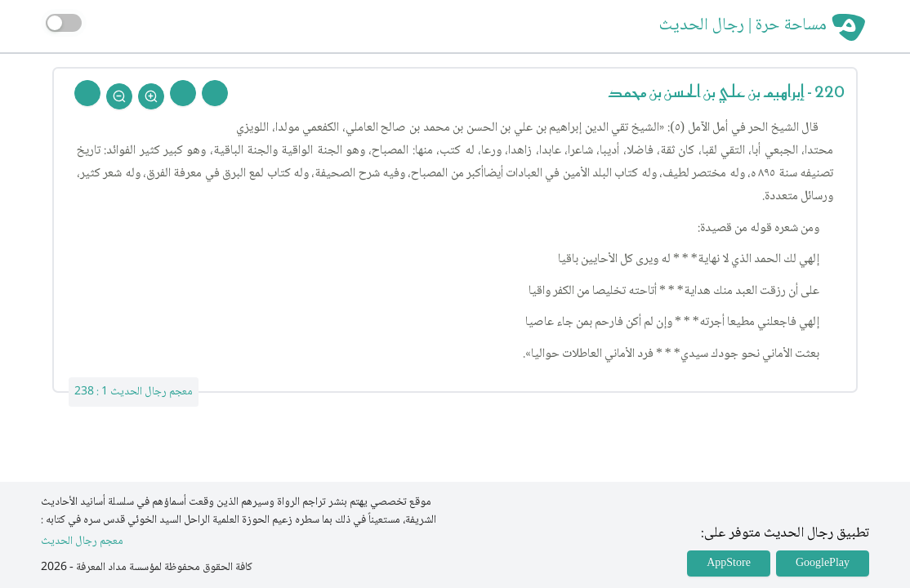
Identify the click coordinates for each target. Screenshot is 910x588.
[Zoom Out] (119, 96)
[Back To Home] (87, 93)
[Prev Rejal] (215, 93)
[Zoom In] (151, 96)
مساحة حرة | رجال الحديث (743, 26)
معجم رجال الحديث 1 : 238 (134, 392)
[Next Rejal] (183, 93)
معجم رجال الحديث (82, 542)
